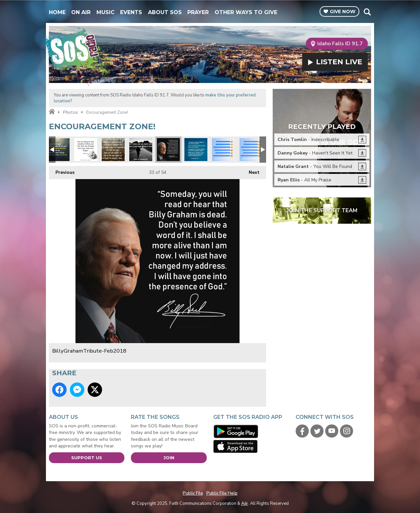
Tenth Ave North (58, 150)
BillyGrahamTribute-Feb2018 (168, 150)
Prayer (198, 12)
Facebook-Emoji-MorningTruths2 (223, 150)
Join (169, 458)
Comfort (196, 150)
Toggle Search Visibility (367, 12)
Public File (193, 493)
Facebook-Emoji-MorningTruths (251, 150)
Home (57, 12)
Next (251, 171)
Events (131, 12)
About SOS (165, 12)
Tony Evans (86, 150)
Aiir (245, 503)
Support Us (87, 458)
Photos (71, 113)
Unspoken (113, 150)
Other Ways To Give (246, 12)
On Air (81, 12)
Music (105, 12)
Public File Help (222, 493)
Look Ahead (141, 150)
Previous (62, 171)
